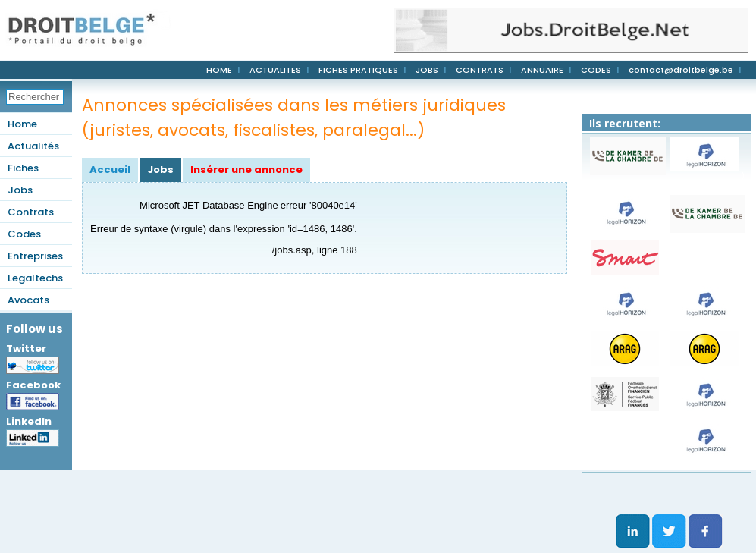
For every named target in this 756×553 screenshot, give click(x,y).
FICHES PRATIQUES (358, 70)
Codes (24, 234)
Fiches (23, 168)
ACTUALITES (275, 70)
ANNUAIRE (542, 70)
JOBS (427, 70)
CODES (596, 70)
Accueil (110, 170)
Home (22, 124)
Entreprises (35, 256)
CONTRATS (480, 70)
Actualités (33, 146)
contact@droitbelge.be (681, 70)
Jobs (20, 190)
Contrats (31, 212)
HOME (219, 70)
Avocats (28, 300)
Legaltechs (35, 278)
